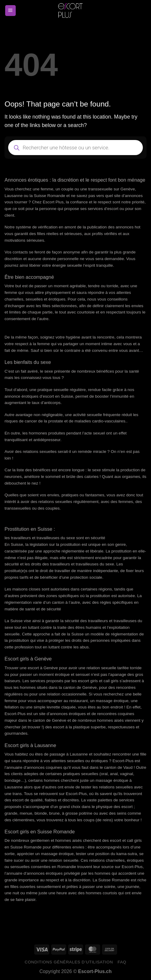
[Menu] (10, 11)
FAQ (122, 962)
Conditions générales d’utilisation (69, 962)
